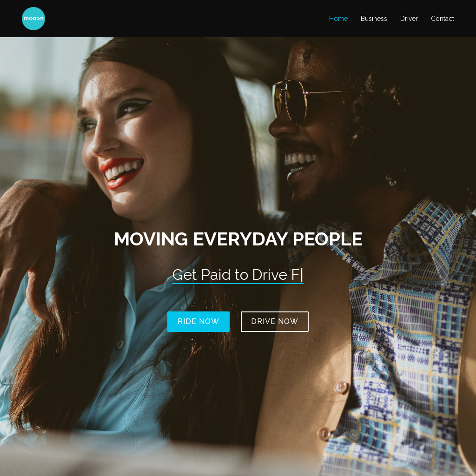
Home (338, 19)
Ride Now (198, 321)
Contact (443, 19)
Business (374, 19)
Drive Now (275, 321)
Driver (409, 19)
